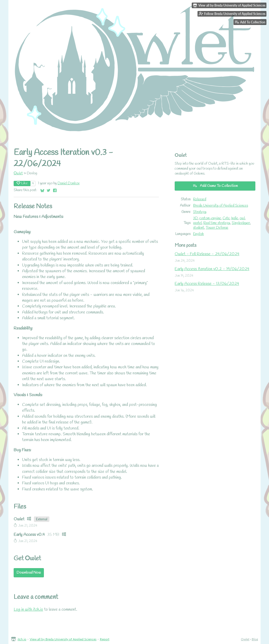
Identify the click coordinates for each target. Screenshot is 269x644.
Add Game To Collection (215, 186)
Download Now (29, 573)
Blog (255, 639)
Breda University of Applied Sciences (221, 206)
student (199, 228)
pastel (197, 223)
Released (200, 199)
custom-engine (210, 218)
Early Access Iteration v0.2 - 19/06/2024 (212, 269)
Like (22, 183)
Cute (226, 218)
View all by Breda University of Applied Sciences (63, 639)
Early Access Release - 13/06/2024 (207, 284)
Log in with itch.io (28, 609)
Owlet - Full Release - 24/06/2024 (207, 254)
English (198, 234)
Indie (235, 218)
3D (195, 218)
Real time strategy (217, 223)
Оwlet (18, 173)
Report (105, 639)
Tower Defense (217, 228)
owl (242, 218)
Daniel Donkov (69, 183)
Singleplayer (241, 223)
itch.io (22, 639)
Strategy (200, 212)
